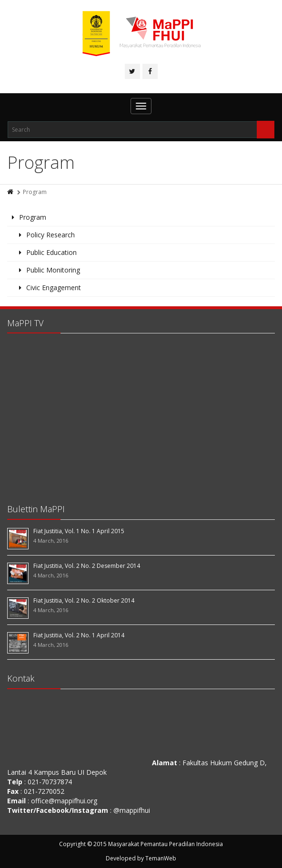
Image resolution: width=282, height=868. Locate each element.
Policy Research (50, 235)
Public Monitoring (53, 270)
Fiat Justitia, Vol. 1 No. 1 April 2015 (79, 531)
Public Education (51, 252)
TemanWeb (161, 858)
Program (33, 217)
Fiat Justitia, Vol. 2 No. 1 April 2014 (79, 635)
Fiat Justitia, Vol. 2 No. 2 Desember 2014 (87, 566)
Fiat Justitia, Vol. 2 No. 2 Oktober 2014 (84, 600)
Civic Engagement (54, 288)
